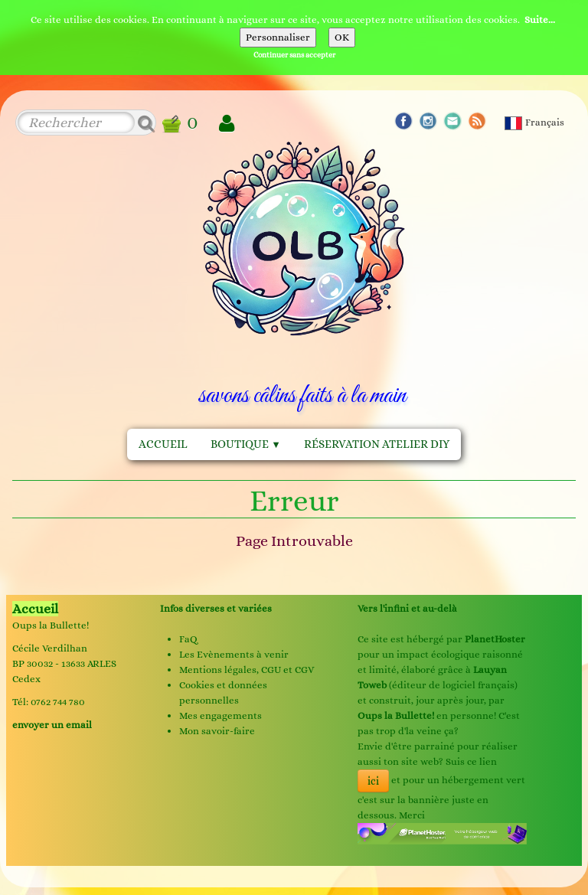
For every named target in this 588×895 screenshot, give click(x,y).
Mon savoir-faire (217, 731)
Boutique (246, 444)
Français (536, 122)
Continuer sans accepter (294, 55)
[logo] (302, 278)
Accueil (163, 444)
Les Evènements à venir (234, 654)
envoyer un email (52, 725)
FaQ (188, 639)
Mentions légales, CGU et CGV (247, 670)
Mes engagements (220, 715)
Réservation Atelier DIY (377, 444)
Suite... (540, 20)
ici (373, 781)
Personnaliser (278, 37)
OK (342, 37)
